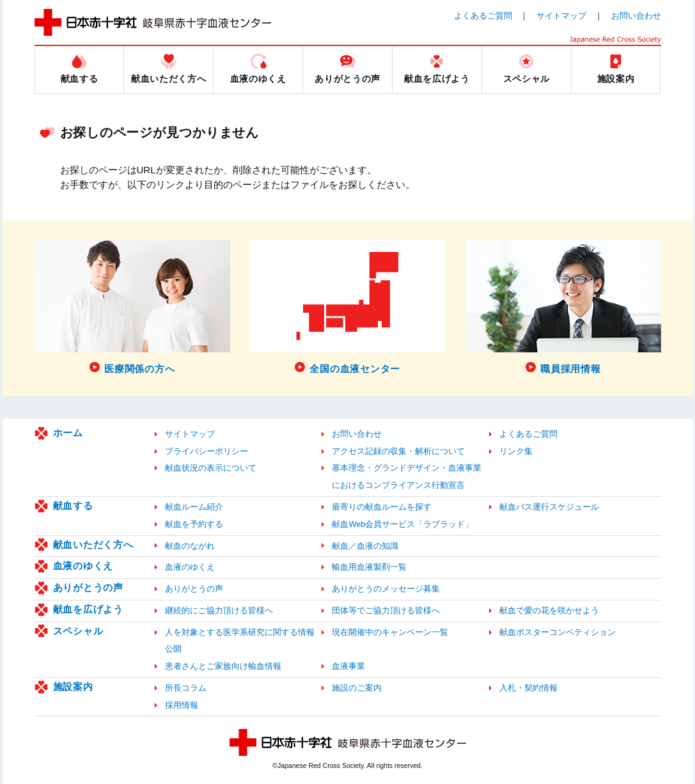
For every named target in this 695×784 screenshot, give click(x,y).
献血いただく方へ (93, 545)
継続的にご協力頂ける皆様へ (219, 610)
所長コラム (186, 688)
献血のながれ (190, 546)
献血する (73, 506)
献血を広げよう (88, 609)
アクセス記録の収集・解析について (398, 451)
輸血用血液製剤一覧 (369, 567)
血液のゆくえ (83, 566)
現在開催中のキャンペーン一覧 (390, 632)
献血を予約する (194, 524)
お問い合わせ (636, 16)
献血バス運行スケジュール (549, 507)
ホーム (68, 433)
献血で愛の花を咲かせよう (549, 610)
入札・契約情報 (528, 688)
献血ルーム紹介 (194, 507)
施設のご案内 (357, 688)
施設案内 (73, 686)
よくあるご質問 (483, 16)
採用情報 (182, 705)
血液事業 (348, 666)
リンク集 (516, 451)
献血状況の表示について (211, 468)
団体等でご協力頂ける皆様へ (386, 610)
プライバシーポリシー (207, 451)
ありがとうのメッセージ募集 (386, 589)
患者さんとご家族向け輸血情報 (223, 666)
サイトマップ (561, 16)
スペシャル (78, 631)
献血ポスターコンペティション (558, 632)
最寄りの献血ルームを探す (382, 507)
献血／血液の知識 (365, 546)
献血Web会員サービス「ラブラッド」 (402, 524)
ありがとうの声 (88, 587)
